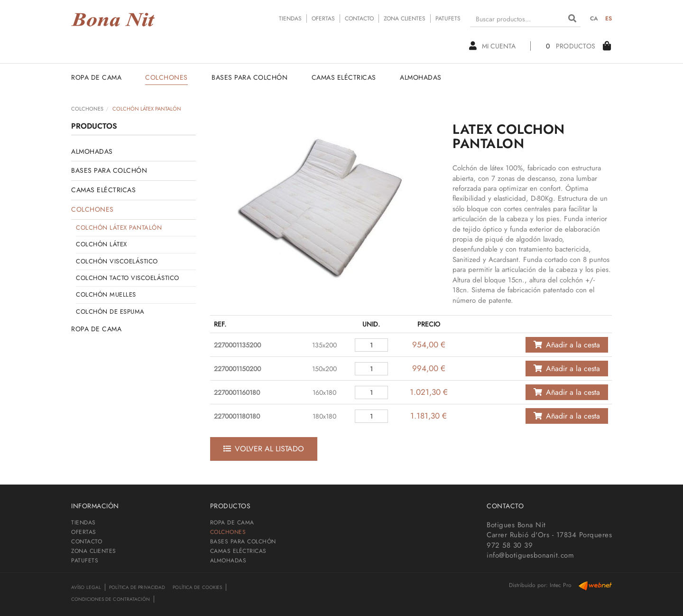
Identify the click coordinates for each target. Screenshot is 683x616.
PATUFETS (448, 19)
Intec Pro (561, 585)
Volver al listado (264, 449)
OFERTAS (323, 19)
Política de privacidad (137, 587)
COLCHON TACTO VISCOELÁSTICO (128, 278)
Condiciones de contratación (111, 599)
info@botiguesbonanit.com (530, 555)
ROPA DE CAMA (96, 329)
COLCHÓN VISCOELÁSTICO (117, 261)
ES (609, 19)
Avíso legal (86, 587)
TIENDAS (290, 19)
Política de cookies (197, 587)
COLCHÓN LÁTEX (102, 244)
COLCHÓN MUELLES (106, 294)
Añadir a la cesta (567, 345)
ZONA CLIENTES (405, 19)
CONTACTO (359, 19)
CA (594, 19)
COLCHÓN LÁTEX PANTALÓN (119, 228)
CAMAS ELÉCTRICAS (103, 190)
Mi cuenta (492, 46)
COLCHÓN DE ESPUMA (110, 312)
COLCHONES (87, 109)
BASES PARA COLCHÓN (109, 170)
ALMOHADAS (92, 151)
